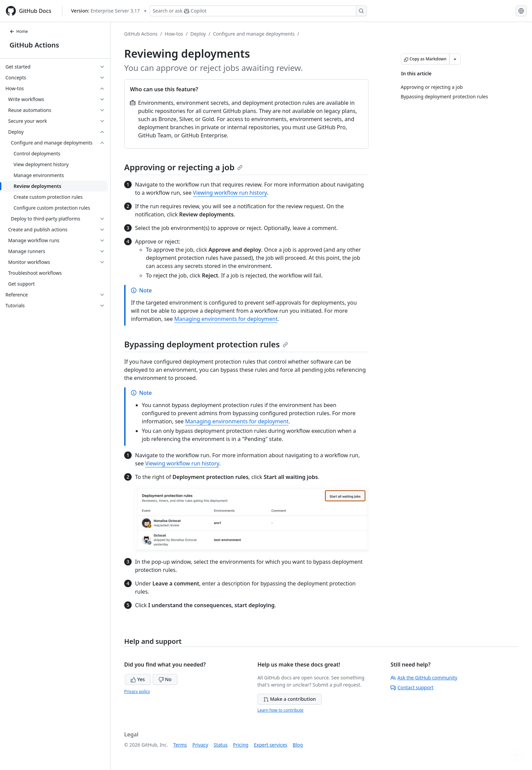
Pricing (241, 745)
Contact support (412, 687)
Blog (298, 745)
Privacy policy (137, 691)
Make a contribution (290, 699)
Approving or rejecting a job (183, 167)
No (165, 679)
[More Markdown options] (455, 59)
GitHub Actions (34, 45)
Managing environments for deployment (226, 319)
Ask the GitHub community (424, 678)
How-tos (174, 34)
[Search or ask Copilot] (258, 11)
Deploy (198, 34)
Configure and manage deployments (254, 34)
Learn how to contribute (281, 710)
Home (19, 31)
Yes (138, 679)
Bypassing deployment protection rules (206, 344)
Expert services (271, 745)
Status (221, 745)
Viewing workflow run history (230, 193)
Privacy (200, 745)
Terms (180, 745)
